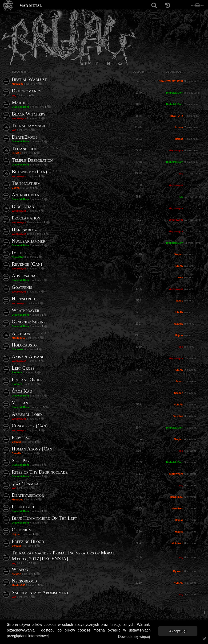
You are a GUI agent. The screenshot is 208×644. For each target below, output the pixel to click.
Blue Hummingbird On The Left (44, 518)
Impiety (19, 252)
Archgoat (22, 333)
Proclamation (26, 218)
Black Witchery (29, 114)
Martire (20, 102)
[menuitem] (204, 613)
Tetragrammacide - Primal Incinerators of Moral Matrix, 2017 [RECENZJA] (63, 556)
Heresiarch (23, 299)
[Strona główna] (8, 5)
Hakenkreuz (24, 229)
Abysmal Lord (27, 414)
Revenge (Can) (27, 264)
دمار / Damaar (26, 483)
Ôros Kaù (22, 391)
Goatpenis (22, 287)
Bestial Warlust (29, 79)
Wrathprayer (26, 310)
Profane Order (27, 380)
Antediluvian (26, 195)
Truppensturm (26, 183)
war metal (31, 5)
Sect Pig (20, 460)
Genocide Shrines (30, 322)
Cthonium (22, 530)
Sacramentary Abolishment (40, 592)
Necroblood (24, 581)
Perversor (22, 437)
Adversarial (25, 276)
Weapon (20, 569)
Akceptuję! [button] (178, 631)
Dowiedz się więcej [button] (134, 637)
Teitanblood (24, 149)
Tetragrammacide (30, 125)
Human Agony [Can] (33, 449)
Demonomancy (27, 91)
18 (31, 563)
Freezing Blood (28, 541)
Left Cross (23, 368)
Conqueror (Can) (30, 426)
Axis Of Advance (29, 356)
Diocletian (23, 206)
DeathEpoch (24, 137)
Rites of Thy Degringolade (40, 472)
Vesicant (21, 403)
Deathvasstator (28, 495)
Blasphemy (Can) (29, 172)
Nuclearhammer (29, 241)
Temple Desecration (32, 160)
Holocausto (24, 345)
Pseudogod (23, 507)
